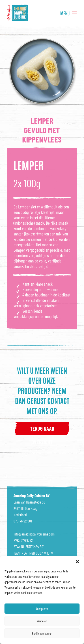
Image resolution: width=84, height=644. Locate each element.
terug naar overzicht (42, 430)
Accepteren (42, 609)
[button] (77, 562)
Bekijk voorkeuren (42, 633)
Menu (69, 13)
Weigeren (42, 621)
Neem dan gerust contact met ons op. (42, 400)
